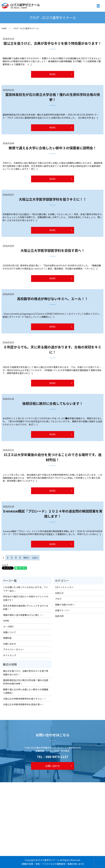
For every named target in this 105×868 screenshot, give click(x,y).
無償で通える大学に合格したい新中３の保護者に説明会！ (52, 148)
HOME (4, 28)
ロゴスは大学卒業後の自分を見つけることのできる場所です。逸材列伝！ (53, 457)
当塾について (10, 632)
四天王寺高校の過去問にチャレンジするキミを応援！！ (26, 607)
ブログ (58, 599)
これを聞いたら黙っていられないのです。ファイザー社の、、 (26, 589)
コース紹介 (8, 626)
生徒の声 (59, 616)
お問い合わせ (10, 644)
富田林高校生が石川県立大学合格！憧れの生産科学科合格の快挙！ (53, 97)
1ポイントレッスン (64, 587)
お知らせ (59, 593)
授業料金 (7, 638)
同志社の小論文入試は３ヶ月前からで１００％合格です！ (26, 598)
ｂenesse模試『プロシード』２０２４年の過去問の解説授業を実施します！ (53, 514)
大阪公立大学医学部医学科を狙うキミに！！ (53, 199)
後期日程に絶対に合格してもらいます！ (53, 403)
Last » (35, 558)
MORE (53, 74)
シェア (5, 565)
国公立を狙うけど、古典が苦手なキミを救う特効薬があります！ (52, 43)
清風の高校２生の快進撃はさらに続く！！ (24, 615)
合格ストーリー (63, 610)
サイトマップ (10, 655)
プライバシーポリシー (14, 649)
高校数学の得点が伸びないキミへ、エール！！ (53, 299)
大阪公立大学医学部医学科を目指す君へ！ (53, 250)
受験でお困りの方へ (65, 605)
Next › (26, 558)
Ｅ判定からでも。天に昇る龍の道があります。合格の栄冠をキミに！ (52, 349)
